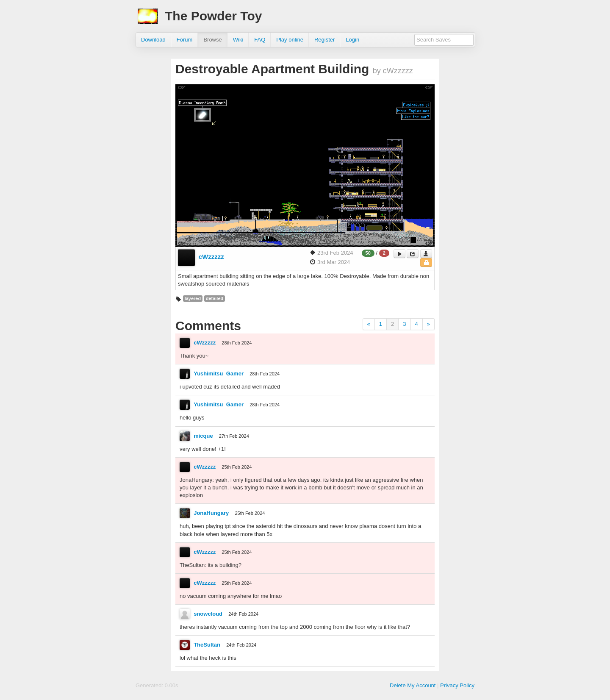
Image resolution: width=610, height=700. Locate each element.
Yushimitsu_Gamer (219, 374)
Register (324, 40)
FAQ (260, 40)
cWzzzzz (211, 257)
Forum (185, 40)
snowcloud (208, 614)
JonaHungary (211, 513)
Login (352, 40)
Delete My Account (413, 685)
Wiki (238, 40)
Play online (290, 40)
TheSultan (207, 645)
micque (203, 436)
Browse (212, 40)
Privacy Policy (457, 685)
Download (153, 40)
